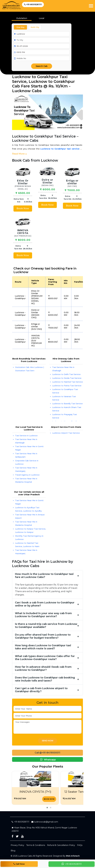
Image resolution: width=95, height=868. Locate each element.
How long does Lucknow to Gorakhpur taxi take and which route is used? (43, 647)
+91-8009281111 (33, 4)
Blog (13, 851)
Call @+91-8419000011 (47, 753)
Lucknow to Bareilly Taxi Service (67, 404)
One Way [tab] (20, 27)
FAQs (80, 845)
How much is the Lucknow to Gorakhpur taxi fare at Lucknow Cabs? (44, 576)
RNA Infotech (73, 856)
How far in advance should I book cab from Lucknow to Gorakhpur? (43, 668)
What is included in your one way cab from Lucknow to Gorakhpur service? (43, 615)
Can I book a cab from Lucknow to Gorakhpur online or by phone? (45, 604)
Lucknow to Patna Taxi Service (67, 386)
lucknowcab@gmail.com (45, 822)
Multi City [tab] (35, 27)
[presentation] (41, 19)
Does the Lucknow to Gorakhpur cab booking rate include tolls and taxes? (45, 679)
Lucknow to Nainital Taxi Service (67, 382)
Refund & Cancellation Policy (61, 845)
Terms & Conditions (36, 845)
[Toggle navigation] (91, 6)
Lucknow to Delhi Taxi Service (66, 374)
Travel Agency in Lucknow (27, 475)
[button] (47, 808)
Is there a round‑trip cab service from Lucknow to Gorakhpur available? (46, 626)
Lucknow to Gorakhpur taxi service (60, 149)
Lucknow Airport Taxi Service (66, 433)
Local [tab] (42, 18)
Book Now (23, 208)
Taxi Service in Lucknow (26, 436)
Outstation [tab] (22, 18)
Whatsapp (47, 759)
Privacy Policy (17, 845)
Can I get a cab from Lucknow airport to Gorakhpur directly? (41, 690)
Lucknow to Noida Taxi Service (67, 378)
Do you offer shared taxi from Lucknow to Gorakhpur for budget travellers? (43, 636)
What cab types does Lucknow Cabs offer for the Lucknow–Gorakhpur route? (45, 658)
